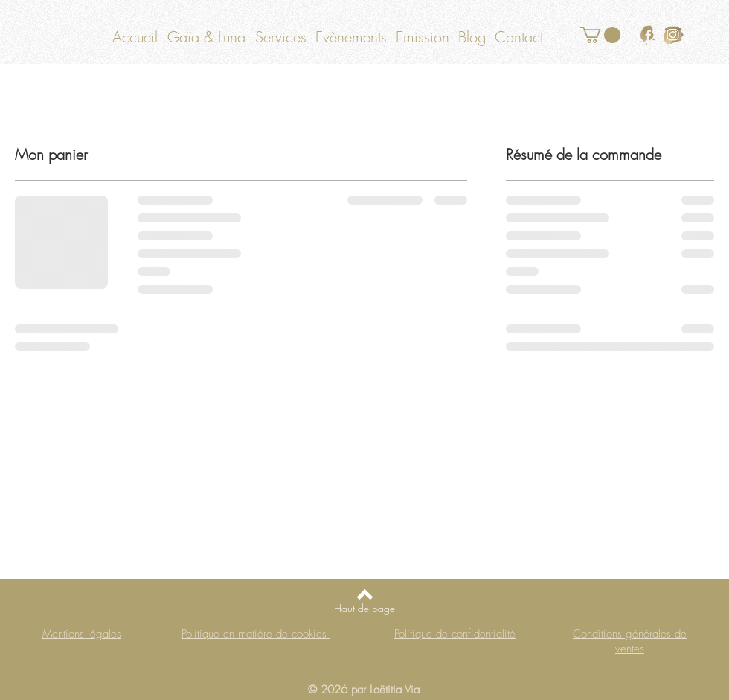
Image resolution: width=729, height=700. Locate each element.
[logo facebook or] (648, 35)
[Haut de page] (364, 609)
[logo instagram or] (674, 35)
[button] (600, 35)
